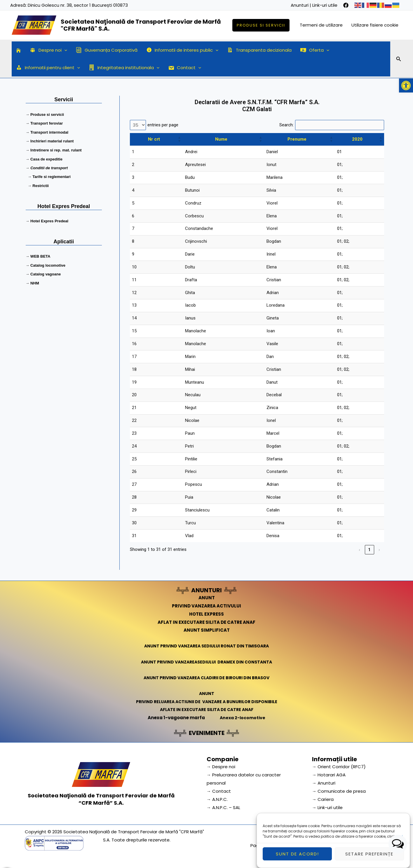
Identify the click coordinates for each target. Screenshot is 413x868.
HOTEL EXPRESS (206, 614)
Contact (185, 68)
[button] (406, 85)
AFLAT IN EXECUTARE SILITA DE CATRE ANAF (206, 622)
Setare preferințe (369, 857)
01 (339, 152)
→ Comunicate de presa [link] (339, 791)
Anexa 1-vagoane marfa (175, 718)
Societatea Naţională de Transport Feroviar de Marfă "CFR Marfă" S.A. (141, 25)
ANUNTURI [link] (206, 590)
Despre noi (48, 50)
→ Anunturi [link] (324, 783)
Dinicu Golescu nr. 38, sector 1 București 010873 (78, 5)
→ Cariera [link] (323, 799)
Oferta (315, 50)
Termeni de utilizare (321, 25)
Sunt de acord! (297, 857)
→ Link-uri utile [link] (327, 807)
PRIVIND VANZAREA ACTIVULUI (206, 606)
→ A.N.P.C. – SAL (223, 807)
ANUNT (207, 598)
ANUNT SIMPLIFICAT (207, 630)
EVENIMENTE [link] (207, 733)
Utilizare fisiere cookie (375, 25)
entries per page (163, 125)
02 (346, 241)
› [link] (380, 550)
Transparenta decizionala (259, 50)
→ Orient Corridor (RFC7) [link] (339, 767)
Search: (286, 125)
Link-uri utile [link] (325, 5)
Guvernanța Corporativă (107, 50)
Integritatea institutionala (124, 68)
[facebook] (346, 5)
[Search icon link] (399, 60)
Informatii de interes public (182, 50)
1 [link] (370, 550)
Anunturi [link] (300, 5)
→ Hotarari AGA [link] (329, 775)
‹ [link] (360, 550)
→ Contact (219, 791)
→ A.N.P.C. (217, 799)
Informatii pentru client (48, 68)
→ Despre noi (221, 767)
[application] (64, 50)
